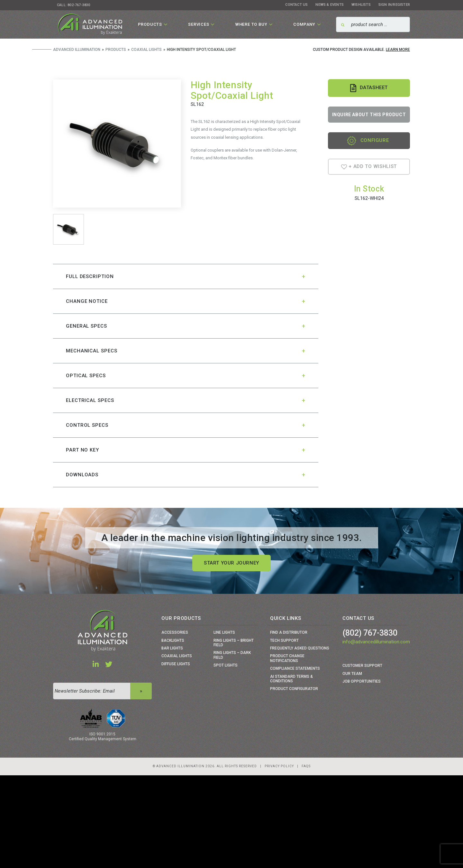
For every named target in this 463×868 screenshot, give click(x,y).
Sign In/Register (394, 5)
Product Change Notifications (287, 658)
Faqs (306, 766)
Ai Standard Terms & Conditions (291, 679)
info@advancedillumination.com (376, 642)
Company (304, 24)
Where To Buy (251, 24)
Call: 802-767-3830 (74, 5)
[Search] (373, 24)
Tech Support (284, 640)
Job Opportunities (362, 681)
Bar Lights (172, 648)
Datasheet (369, 88)
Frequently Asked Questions (300, 648)
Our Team (352, 674)
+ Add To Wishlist (369, 167)
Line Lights (224, 632)
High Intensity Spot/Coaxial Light (232, 90)
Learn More (398, 50)
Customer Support (362, 666)
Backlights (173, 640)
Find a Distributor (289, 632)
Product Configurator (294, 689)
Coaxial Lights (177, 656)
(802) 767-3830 (370, 633)
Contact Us (296, 5)
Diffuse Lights (176, 664)
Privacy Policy (279, 766)
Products (150, 24)
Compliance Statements (295, 668)
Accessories (175, 632)
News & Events (330, 5)
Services (199, 24)
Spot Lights (226, 665)
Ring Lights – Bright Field (234, 643)
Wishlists (361, 5)
